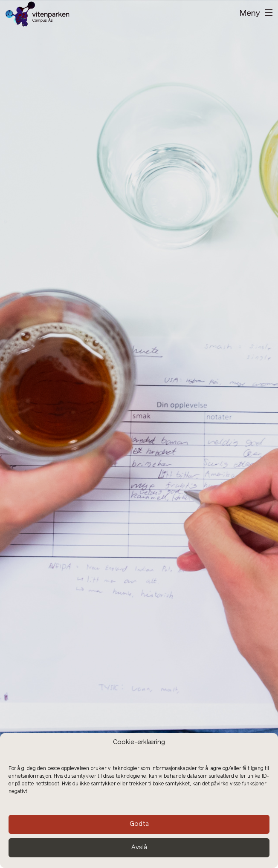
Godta (139, 824)
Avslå (139, 848)
